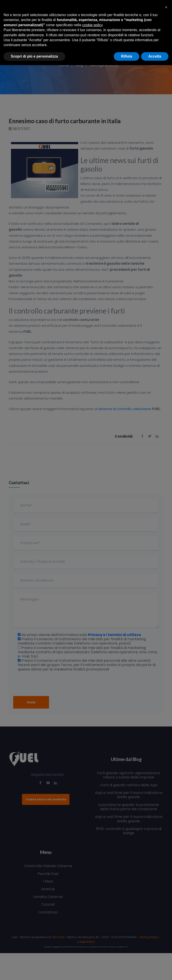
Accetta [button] (155, 56)
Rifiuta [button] (127, 56)
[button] (166, 7)
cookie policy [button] (92, 25)
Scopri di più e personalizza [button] (34, 56)
